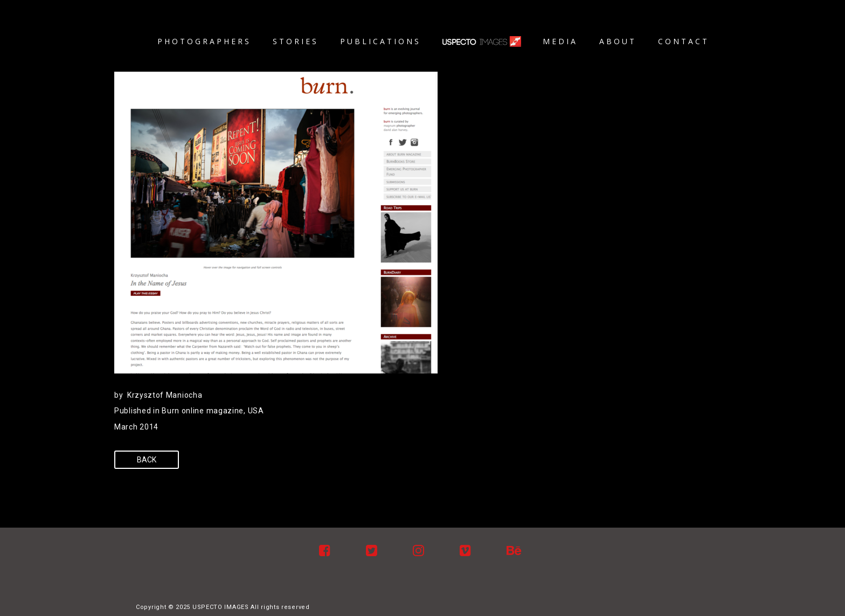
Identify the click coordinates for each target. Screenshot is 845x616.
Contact (684, 41)
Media (560, 41)
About (618, 41)
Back (147, 460)
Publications (380, 41)
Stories (296, 41)
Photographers (204, 41)
